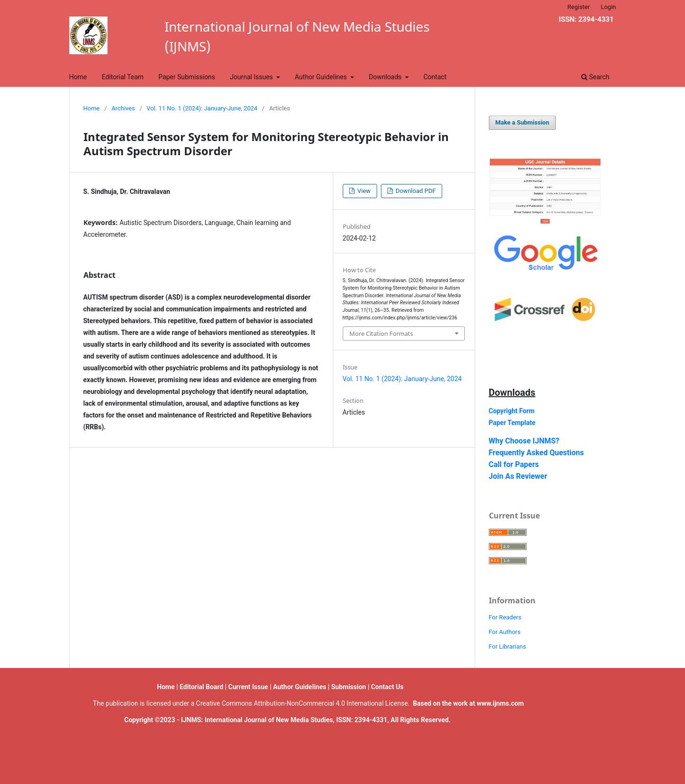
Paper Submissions (187, 77)
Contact (435, 77)
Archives (123, 108)
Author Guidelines (322, 77)
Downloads (386, 77)
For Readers (505, 617)
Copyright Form (512, 411)
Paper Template (512, 423)
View (363, 191)
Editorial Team (123, 77)
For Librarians (508, 646)
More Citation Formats (381, 334)
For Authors (505, 632)
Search (595, 77)
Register (579, 7)
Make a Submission (522, 122)
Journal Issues (252, 77)
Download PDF (415, 191)
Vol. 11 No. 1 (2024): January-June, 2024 (202, 108)
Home (78, 77)
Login (608, 7)
